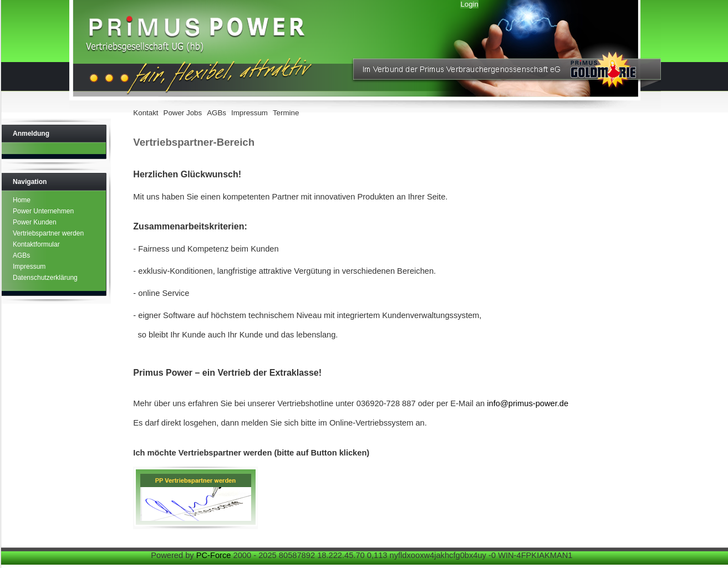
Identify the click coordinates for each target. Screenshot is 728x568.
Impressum (250, 113)
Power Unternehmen (43, 211)
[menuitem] (147, 114)
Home (22, 200)
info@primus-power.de (528, 403)
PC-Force (214, 555)
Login (469, 4)
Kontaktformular (36, 244)
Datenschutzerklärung (45, 278)
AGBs (217, 113)
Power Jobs (183, 113)
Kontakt (146, 113)
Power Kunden (35, 222)
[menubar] (217, 114)
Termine (286, 113)
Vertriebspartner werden (48, 233)
